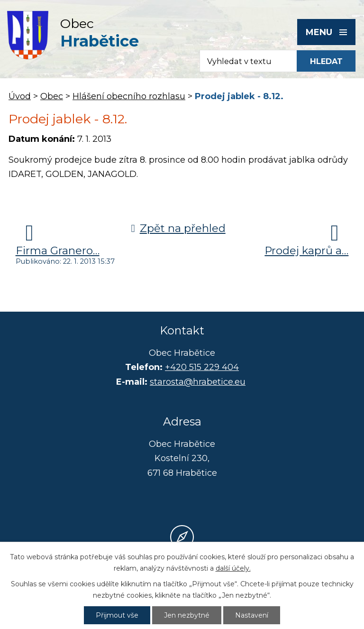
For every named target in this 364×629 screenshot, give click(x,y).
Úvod (20, 96)
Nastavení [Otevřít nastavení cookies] (252, 615)
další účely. (233, 568)
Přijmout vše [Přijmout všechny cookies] (117, 615)
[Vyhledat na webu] (326, 61)
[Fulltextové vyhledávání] (244, 61)
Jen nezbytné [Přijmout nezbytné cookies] (187, 615)
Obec (52, 96)
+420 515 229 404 (202, 367)
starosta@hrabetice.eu (198, 382)
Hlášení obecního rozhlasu (129, 96)
